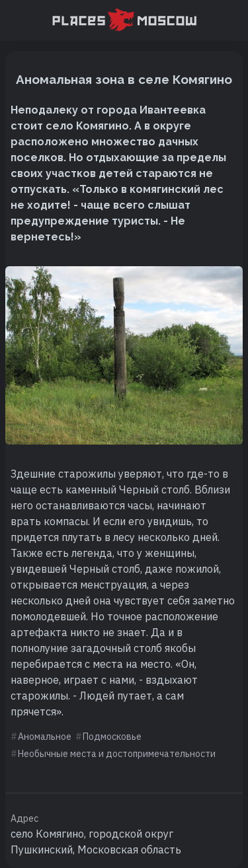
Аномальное (45, 737)
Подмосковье (112, 737)
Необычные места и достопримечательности (117, 754)
